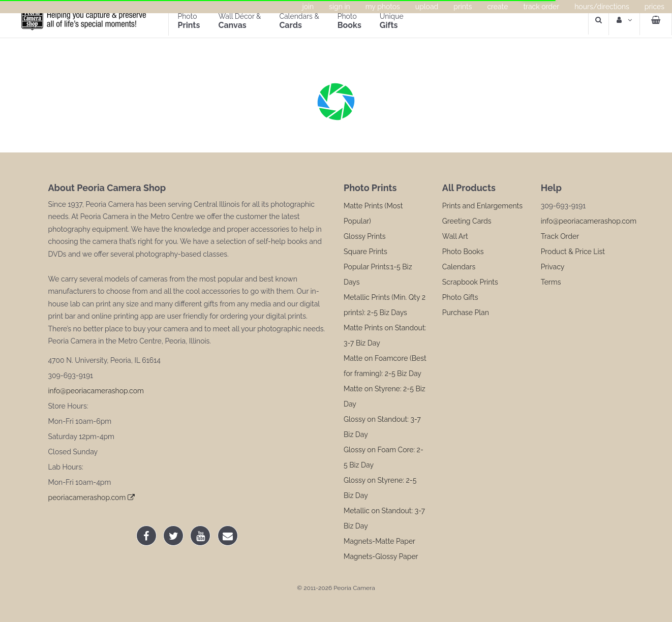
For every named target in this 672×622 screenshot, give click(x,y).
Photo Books (463, 252)
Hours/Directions (602, 7)
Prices (654, 7)
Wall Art (455, 236)
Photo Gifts (460, 297)
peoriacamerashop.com (91, 497)
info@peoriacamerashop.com (96, 391)
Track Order (541, 7)
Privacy (553, 267)
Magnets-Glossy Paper (381, 556)
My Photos (383, 7)
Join (308, 7)
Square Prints (365, 252)
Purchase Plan (466, 313)
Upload (427, 7)
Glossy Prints (365, 236)
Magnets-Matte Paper (379, 541)
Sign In (339, 7)
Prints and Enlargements (482, 206)
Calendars (459, 267)
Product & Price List (573, 252)
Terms (551, 282)
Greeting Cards (467, 221)
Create (497, 7)
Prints (463, 7)
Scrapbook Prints (470, 282)
